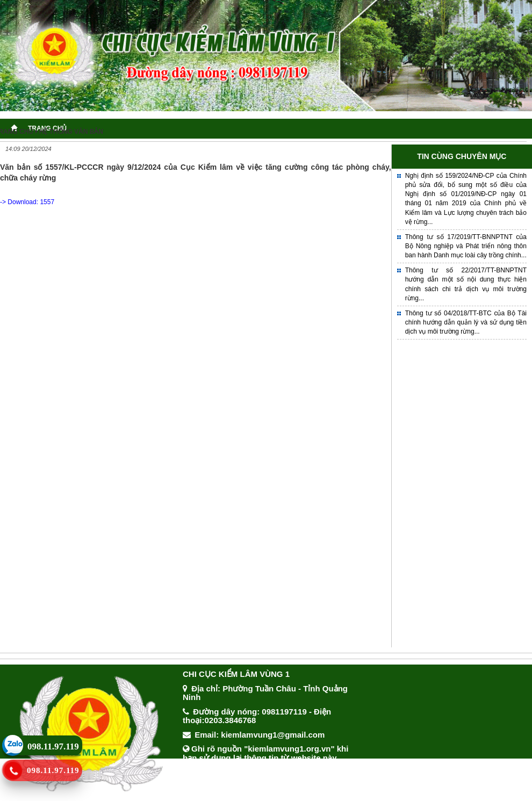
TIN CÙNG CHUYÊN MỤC (462, 156)
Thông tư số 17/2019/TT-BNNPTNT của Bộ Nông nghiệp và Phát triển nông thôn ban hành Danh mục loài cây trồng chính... (466, 246)
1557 (47, 202)
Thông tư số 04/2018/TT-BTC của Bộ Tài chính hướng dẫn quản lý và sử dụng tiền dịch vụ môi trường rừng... (466, 322)
